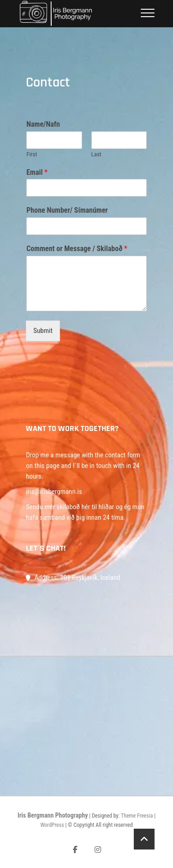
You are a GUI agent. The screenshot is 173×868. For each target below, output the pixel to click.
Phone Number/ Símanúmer (67, 210)
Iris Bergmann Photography (53, 815)
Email (37, 172)
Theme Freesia (137, 816)
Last (96, 154)
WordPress (52, 825)
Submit (43, 331)
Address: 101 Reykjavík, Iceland (73, 578)
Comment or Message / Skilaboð (77, 249)
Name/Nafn (43, 124)
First (32, 154)
